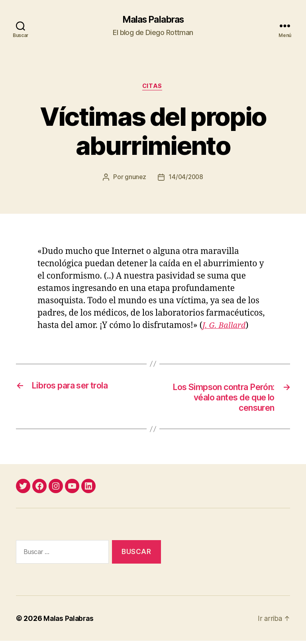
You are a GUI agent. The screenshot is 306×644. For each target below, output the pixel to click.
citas (153, 88)
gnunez (135, 179)
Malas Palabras (153, 20)
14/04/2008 (186, 179)
